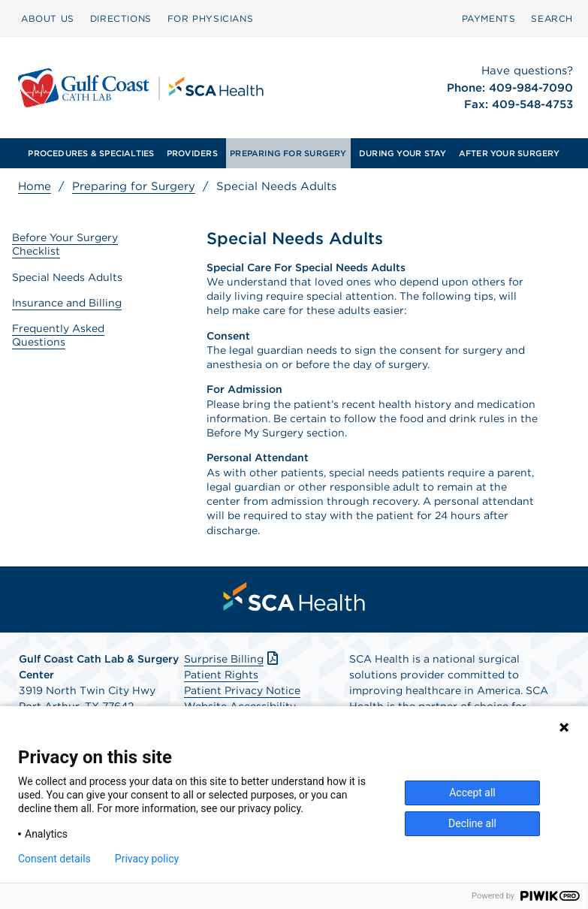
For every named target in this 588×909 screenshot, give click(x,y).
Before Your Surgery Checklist (65, 244)
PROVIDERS (192, 153)
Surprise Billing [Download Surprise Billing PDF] (232, 659)
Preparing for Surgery (134, 186)
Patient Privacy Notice (242, 690)
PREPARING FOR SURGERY (288, 153)
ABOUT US (48, 18)
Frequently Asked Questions (58, 335)
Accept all (472, 793)
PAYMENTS (489, 18)
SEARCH (552, 18)
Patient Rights (221, 675)
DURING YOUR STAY (403, 153)
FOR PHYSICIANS (210, 18)
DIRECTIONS (121, 18)
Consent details (54, 859)
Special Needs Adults (67, 277)
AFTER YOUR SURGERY (510, 153)
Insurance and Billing (67, 303)
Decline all (472, 823)
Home (35, 186)
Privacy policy (147, 859)
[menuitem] (48, 19)
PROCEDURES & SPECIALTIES (91, 153)
